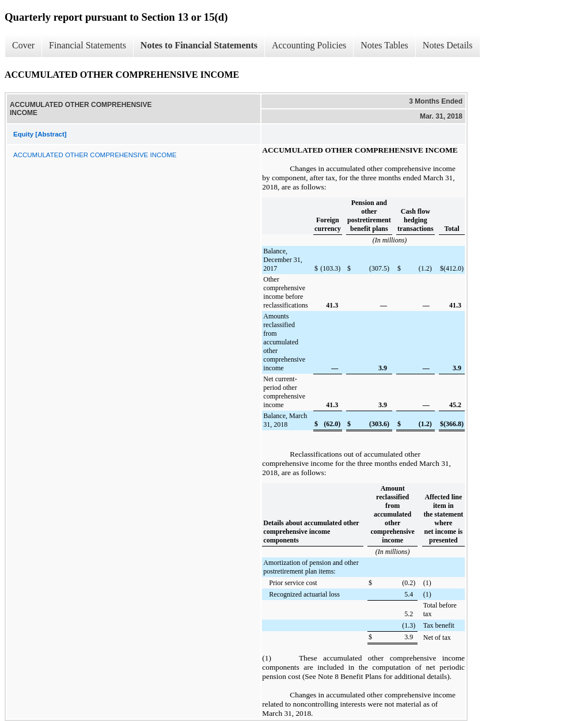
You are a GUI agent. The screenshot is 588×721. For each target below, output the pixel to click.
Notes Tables (384, 45)
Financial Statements (88, 45)
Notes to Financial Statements (199, 45)
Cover (23, 45)
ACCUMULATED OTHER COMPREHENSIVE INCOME (95, 155)
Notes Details (448, 45)
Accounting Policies (309, 45)
